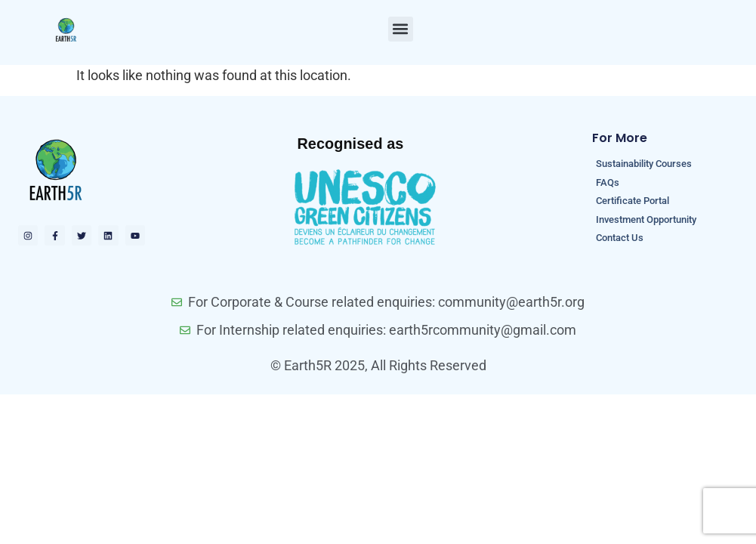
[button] (401, 29)
